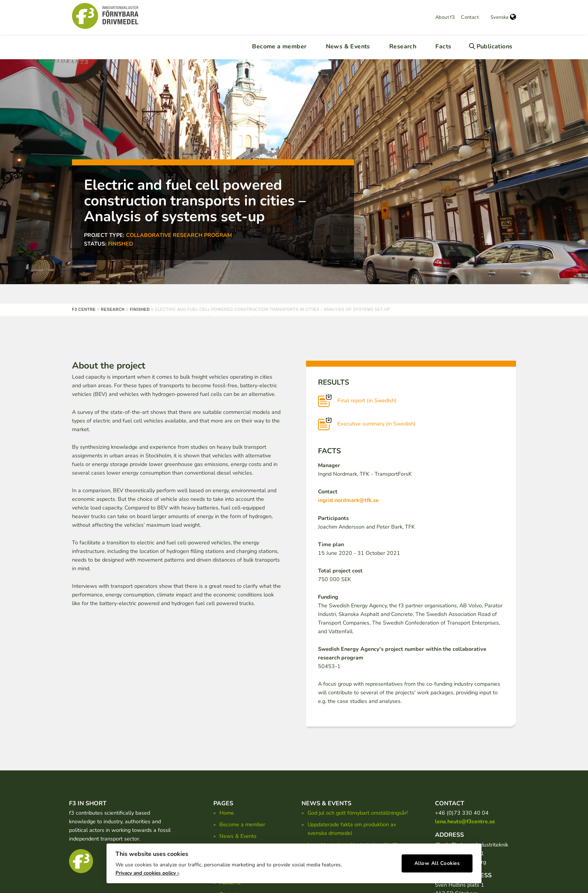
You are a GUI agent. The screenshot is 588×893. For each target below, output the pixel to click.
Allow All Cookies (437, 861)
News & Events (348, 46)
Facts (443, 46)
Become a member (279, 46)
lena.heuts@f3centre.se (465, 821)
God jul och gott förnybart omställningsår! (358, 813)
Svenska (503, 17)
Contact (470, 17)
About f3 (445, 17)
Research (403, 46)
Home (227, 813)
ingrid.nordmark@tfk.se (348, 500)
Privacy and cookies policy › (147, 871)
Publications (495, 46)
